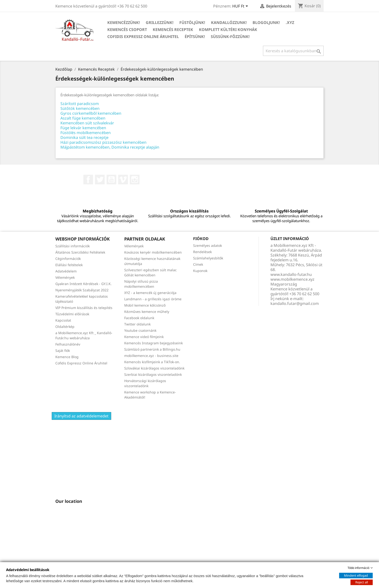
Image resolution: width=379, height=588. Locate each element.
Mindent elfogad (356, 575)
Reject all (362, 582)
